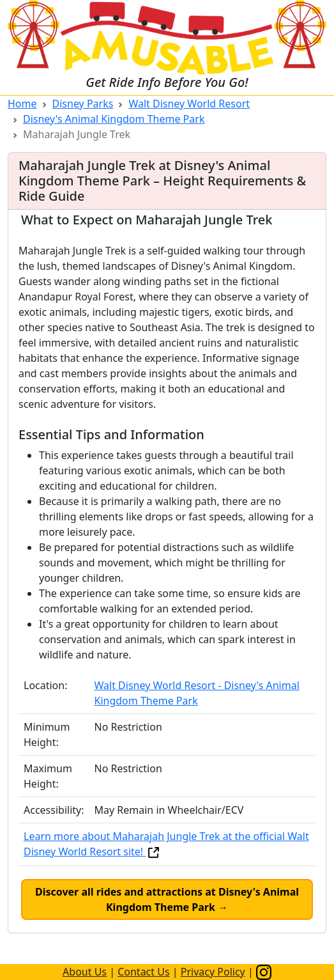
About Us (85, 972)
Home (22, 104)
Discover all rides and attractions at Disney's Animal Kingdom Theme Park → (167, 899)
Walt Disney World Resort (189, 104)
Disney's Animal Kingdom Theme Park (114, 119)
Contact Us (143, 972)
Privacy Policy (213, 972)
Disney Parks (83, 104)
